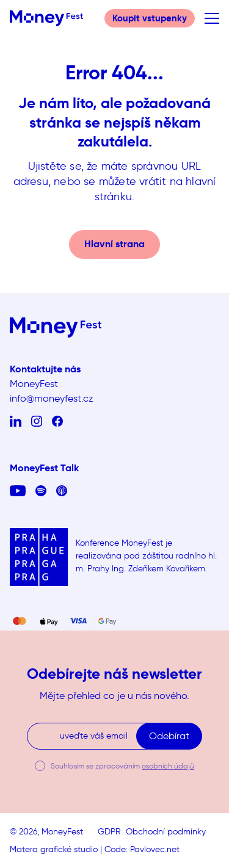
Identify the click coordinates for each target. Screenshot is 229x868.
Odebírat (169, 736)
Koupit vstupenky (150, 18)
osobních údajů (168, 766)
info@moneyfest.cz (52, 398)
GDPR (109, 832)
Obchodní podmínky (166, 832)
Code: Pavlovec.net (142, 849)
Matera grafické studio (54, 849)
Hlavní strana (114, 244)
